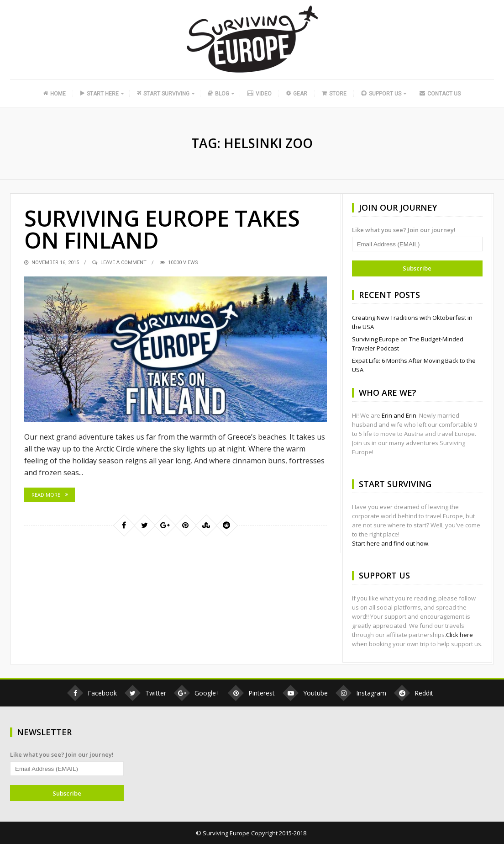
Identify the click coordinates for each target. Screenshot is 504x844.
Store (334, 94)
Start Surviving (163, 94)
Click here (459, 635)
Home (54, 94)
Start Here (100, 94)
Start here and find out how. (391, 543)
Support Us (381, 94)
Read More (46, 495)
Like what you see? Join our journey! (404, 230)
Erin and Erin (399, 415)
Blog (218, 94)
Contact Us (440, 94)
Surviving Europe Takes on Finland (162, 229)
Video (260, 94)
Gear (297, 94)
